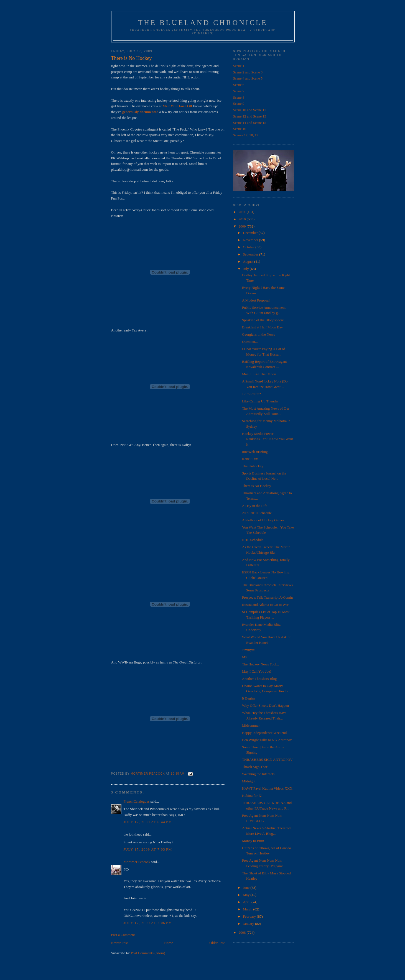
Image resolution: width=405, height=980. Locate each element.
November (251, 240)
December (251, 233)
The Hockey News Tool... (260, 664)
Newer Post (119, 943)
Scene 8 (239, 97)
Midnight (249, 781)
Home (169, 943)
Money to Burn (253, 841)
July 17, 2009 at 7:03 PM (148, 849)
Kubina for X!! (253, 796)
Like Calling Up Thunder (260, 401)
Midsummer (251, 725)
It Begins (249, 698)
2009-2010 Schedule (257, 513)
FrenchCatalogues (137, 801)
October (249, 247)
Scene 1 (239, 66)
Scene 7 (239, 91)
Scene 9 (239, 104)
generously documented (140, 112)
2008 (243, 932)
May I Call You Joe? (257, 671)
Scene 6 (239, 85)
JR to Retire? (251, 394)
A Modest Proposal (256, 300)
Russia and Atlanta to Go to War (265, 605)
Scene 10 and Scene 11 (250, 110)
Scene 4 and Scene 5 (248, 78)
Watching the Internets (258, 774)
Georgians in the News (258, 334)
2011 (243, 212)
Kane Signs (250, 459)
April (247, 902)
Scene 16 (240, 129)
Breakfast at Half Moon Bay (262, 327)
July (246, 269)
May (247, 895)
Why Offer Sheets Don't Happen (265, 705)
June (247, 888)
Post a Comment (123, 935)
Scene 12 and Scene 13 (250, 116)
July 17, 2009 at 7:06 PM (148, 923)
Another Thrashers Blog (259, 679)
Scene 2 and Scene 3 (248, 72)
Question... (250, 342)
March (248, 909)
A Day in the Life (255, 506)
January (249, 924)
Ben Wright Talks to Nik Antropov (267, 740)
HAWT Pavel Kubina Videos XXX (267, 788)
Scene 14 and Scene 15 (250, 123)
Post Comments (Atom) (148, 953)
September (251, 254)
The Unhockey (253, 466)
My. (245, 657)
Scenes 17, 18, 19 (246, 135)
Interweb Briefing (255, 452)
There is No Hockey (257, 486)
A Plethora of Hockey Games (263, 520)
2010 (243, 219)
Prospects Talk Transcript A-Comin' (268, 597)
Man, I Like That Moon (259, 374)
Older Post (217, 943)
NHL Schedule (253, 540)
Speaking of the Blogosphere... (264, 320)
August (249, 261)
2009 (243, 226)
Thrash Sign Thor (255, 767)
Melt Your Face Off (177, 106)
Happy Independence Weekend (264, 733)
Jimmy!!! (249, 650)
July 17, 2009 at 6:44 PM (148, 822)
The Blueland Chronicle (203, 23)
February (250, 916)
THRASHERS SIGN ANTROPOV (267, 760)
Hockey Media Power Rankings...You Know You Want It (268, 439)
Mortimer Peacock (137, 862)
